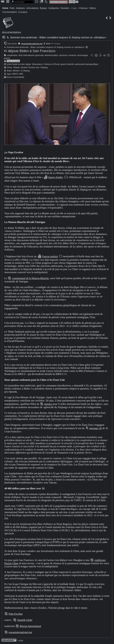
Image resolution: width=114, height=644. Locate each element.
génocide (39, 55)
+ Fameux (83, 8)
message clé (96, 428)
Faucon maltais (50, 256)
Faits (12, 8)
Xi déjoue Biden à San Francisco (30, 51)
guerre (7, 58)
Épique (43, 8)
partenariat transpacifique (87, 64)
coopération (12, 55)
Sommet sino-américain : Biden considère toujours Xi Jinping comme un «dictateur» (56, 37)
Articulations (33, 8)
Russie (32, 67)
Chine (9, 67)
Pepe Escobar (13, 61)
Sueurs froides (56, 177)
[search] (22, 2)
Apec (9, 74)
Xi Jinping (25, 71)
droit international (26, 55)
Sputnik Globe (25, 620)
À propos (23, 12)
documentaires (11, 32)
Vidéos (92, 8)
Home (5, 8)
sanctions (63, 55)
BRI (21, 74)
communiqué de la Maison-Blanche (30, 278)
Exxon (10, 77)
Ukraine (24, 67)
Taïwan (16, 67)
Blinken (16, 71)
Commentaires (10, 12)
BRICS (16, 74)
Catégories (54, 8)
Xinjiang (44, 67)
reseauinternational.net (32, 44)
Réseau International (30, 626)
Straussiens (37, 64)
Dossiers (65, 8)
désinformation (51, 55)
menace (48, 404)
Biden (9, 71)
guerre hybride (67, 64)
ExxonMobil (19, 77)
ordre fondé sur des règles (19, 64)
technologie (83, 55)
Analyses (20, 8)
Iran (38, 67)
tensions (73, 55)
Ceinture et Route (52, 64)
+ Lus (73, 8)
